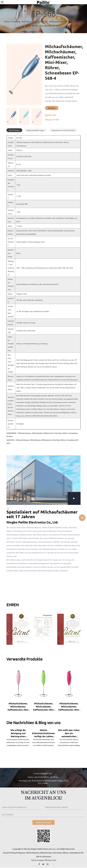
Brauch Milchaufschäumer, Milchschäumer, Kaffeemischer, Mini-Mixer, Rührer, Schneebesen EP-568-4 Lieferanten (44, 855)
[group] (12, 117)
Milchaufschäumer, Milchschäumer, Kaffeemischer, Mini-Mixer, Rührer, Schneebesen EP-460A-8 (18, 707)
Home (7, 21)
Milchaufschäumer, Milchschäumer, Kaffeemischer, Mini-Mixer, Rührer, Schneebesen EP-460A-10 (44, 707)
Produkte (16, 21)
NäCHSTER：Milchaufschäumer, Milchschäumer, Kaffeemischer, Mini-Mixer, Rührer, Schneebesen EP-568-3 (43, 441)
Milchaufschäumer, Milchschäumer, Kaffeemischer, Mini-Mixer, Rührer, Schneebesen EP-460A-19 (69, 707)
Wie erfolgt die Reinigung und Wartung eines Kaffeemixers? (18, 734)
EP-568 (26, 21)
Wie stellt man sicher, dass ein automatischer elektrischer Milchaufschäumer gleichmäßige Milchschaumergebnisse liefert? (69, 734)
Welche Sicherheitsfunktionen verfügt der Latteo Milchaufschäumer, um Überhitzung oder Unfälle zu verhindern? (43, 734)
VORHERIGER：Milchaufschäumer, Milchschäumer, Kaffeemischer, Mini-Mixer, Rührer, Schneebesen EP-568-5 (42, 435)
